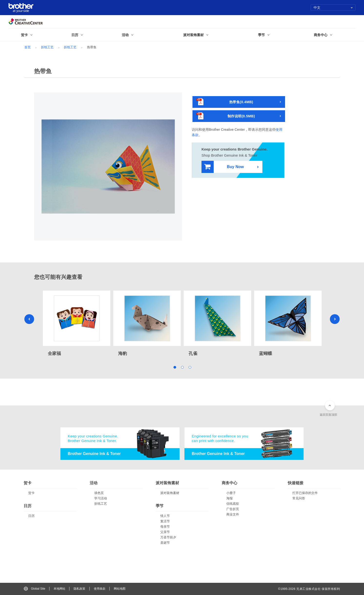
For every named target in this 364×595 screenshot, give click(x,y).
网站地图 (120, 589)
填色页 (99, 493)
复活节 (165, 521)
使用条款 (100, 589)
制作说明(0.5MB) (225, 116)
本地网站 (59, 589)
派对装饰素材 (170, 493)
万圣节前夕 (168, 537)
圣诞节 (165, 543)
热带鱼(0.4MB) (225, 102)
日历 (31, 516)
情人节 (165, 516)
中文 (333, 8)
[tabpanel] (77, 324)
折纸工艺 (47, 47)
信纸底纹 (233, 504)
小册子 (231, 493)
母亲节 (165, 527)
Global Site (35, 589)
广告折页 (233, 509)
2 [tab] (182, 367)
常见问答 (299, 498)
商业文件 (233, 514)
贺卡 (31, 493)
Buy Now (224, 167)
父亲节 (165, 532)
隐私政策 (79, 589)
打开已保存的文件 (305, 493)
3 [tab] (190, 367)
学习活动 (101, 498)
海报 (230, 498)
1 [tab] (175, 367)
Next (335, 319)
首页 (28, 47)
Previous (29, 319)
